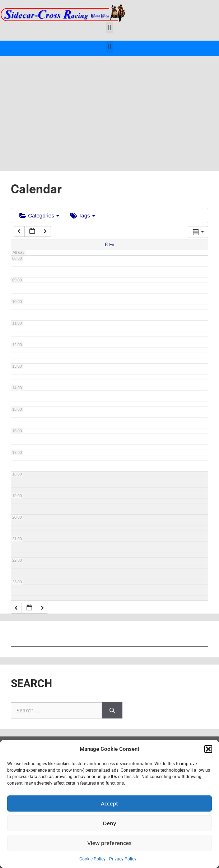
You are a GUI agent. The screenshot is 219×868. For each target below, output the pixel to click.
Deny (110, 823)
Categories (39, 215)
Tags (83, 215)
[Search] (112, 710)
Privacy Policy (123, 859)
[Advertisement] (109, 110)
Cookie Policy (92, 859)
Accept (109, 803)
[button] (208, 749)
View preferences (110, 843)
